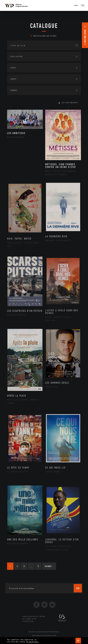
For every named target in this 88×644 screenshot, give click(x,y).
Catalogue (44, 26)
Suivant (49, 566)
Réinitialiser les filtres (43, 36)
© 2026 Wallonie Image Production (44, 632)
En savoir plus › (32, 642)
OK (78, 641)
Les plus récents (70, 103)
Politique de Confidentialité (44, 636)
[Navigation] (83, 5)
